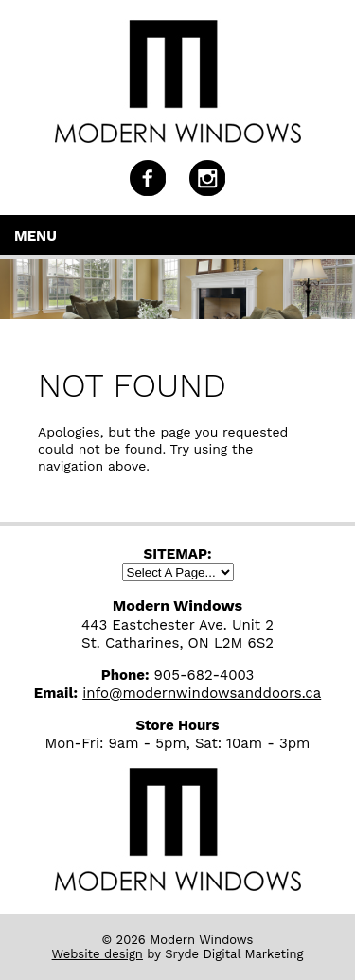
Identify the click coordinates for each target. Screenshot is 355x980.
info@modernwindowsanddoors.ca (202, 693)
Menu (35, 236)
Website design (98, 954)
